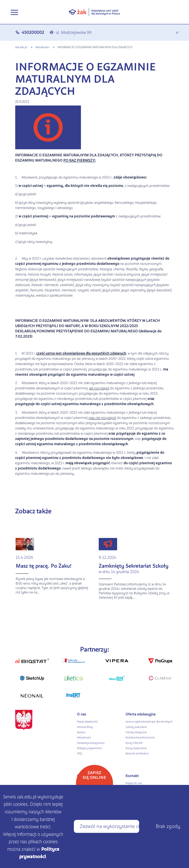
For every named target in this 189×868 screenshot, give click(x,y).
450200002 (33, 32)
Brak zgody (168, 826)
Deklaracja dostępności (91, 743)
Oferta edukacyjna (140, 714)
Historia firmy (85, 727)
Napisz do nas (134, 783)
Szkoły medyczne (136, 732)
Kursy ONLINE (134, 743)
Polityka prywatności (89, 748)
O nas (82, 714)
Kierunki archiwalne (137, 753)
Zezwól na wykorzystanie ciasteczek (109, 826)
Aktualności (42, 47)
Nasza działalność (87, 721)
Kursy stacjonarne (136, 748)
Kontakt (132, 776)
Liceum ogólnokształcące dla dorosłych (149, 721)
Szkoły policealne (136, 727)
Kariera (81, 732)
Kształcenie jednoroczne (140, 737)
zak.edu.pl (21, 47)
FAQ (79, 753)
